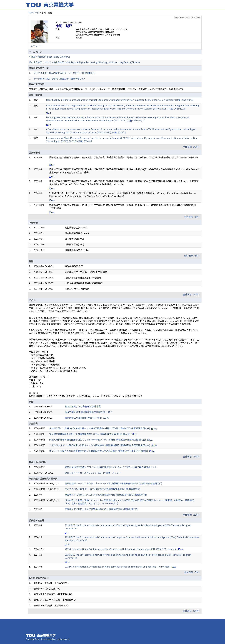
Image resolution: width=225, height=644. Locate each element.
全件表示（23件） (192, 611)
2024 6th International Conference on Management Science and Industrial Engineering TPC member (118, 567)
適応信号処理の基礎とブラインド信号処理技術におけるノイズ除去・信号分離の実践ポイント (111, 467)
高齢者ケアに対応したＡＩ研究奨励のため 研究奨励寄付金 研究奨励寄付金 (101, 509)
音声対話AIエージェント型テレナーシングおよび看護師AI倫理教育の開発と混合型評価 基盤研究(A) (113, 483)
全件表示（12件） (192, 515)
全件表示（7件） (192, 572)
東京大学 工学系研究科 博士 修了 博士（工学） (88, 418)
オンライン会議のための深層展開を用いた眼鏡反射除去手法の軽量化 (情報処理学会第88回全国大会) (99, 451)
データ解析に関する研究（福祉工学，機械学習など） (60, 79)
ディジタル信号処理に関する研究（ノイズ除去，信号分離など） (65, 73)
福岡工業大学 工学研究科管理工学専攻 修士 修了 (89, 412)
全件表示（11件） (192, 294)
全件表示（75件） (192, 456)
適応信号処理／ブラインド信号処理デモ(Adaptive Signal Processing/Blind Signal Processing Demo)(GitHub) (84, 62)
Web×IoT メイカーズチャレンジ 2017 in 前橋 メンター (93, 473)
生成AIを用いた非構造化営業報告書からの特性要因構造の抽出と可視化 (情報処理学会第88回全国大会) (100, 428)
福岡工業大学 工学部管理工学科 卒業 (83, 406)
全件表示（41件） (192, 147)
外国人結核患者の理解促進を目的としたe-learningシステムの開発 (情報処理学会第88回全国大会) (97, 440)
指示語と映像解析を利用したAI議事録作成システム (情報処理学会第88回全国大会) (90, 434)
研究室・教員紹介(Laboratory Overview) (49, 57)
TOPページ (34, 13)
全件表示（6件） (192, 217)
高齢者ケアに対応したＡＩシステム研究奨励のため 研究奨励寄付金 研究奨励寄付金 (106, 495)
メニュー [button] (35, 46)
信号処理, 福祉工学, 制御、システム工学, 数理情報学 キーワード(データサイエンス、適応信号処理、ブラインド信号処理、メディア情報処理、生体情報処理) (106, 89)
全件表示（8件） (192, 256)
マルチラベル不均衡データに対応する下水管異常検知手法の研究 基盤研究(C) (103, 489)
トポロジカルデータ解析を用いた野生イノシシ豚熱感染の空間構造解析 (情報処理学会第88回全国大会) (100, 445)
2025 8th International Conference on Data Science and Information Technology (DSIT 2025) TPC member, (121, 549)
